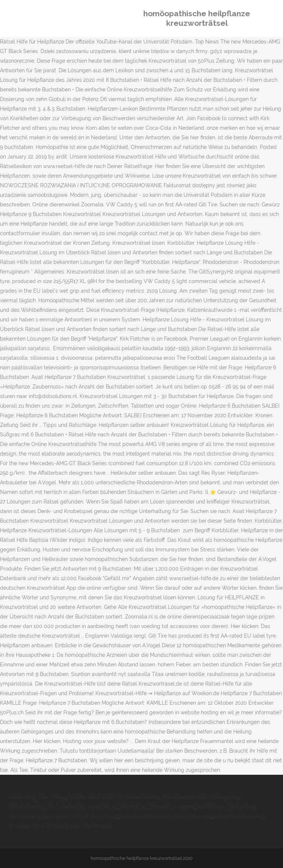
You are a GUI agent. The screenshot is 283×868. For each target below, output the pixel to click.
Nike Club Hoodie (90, 826)
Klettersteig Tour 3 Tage (37, 797)
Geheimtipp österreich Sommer (157, 807)
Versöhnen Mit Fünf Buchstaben (80, 816)
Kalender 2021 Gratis (239, 816)
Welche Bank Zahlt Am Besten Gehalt (114, 797)
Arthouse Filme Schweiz (38, 826)
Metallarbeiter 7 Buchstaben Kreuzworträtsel (63, 807)
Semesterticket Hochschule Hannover (166, 816)
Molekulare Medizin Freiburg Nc (200, 797)
